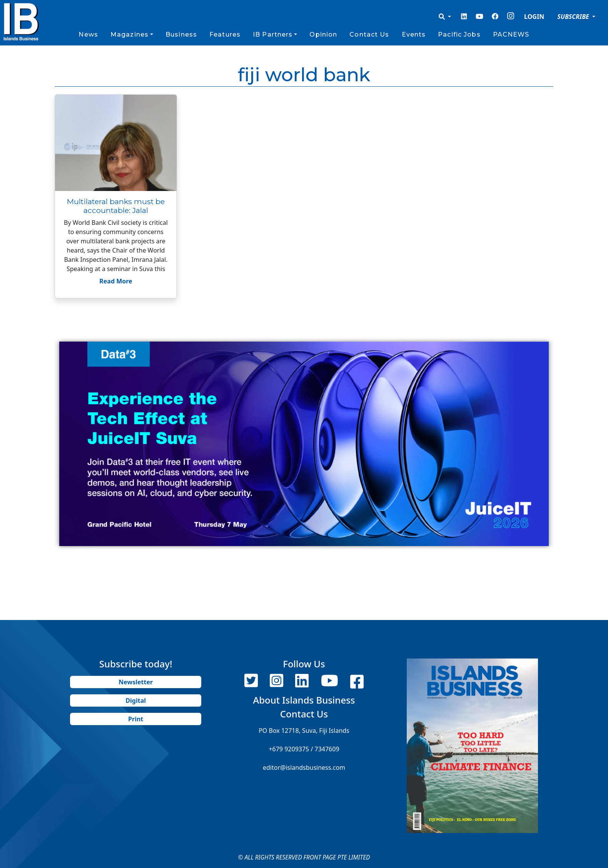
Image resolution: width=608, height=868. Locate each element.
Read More (116, 281)
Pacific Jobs (459, 34)
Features (225, 34)
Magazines (129, 34)
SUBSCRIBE (574, 17)
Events (414, 34)
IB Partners (273, 34)
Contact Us (369, 34)
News (88, 34)
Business (181, 34)
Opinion (323, 34)
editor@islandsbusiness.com (304, 767)
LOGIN (534, 17)
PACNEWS (511, 34)
